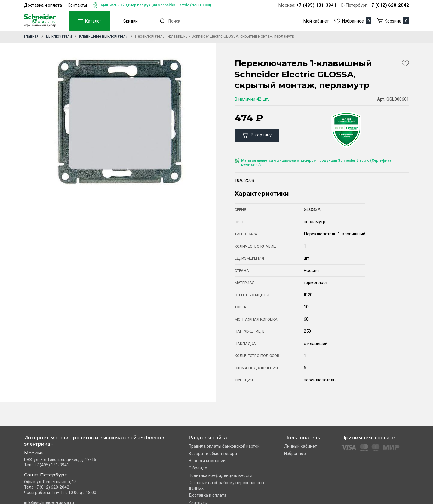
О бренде (198, 468)
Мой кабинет (316, 21)
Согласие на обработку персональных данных (226, 485)
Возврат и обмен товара (213, 454)
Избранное (295, 454)
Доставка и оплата (43, 5)
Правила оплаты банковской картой (224, 446)
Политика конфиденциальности (220, 475)
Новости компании (207, 461)
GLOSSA (312, 209)
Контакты (77, 5)
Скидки (130, 21)
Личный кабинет (301, 446)
